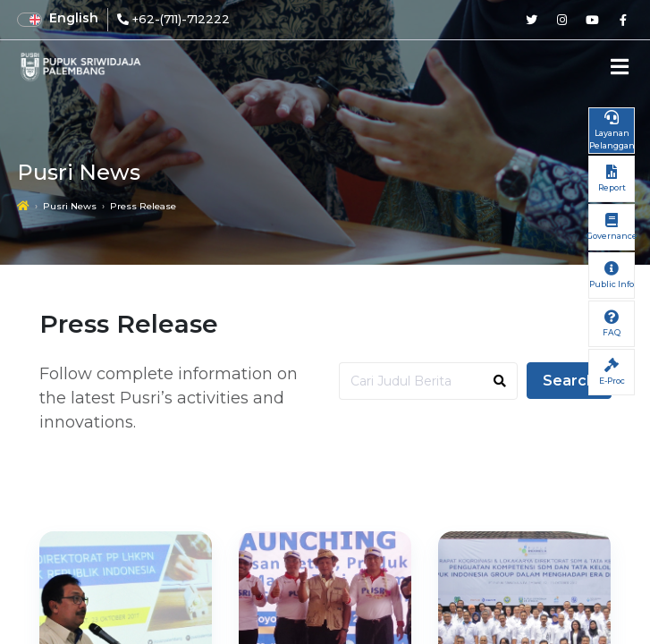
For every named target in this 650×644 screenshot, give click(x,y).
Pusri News (70, 206)
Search (569, 381)
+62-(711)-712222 (181, 19)
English (74, 18)
